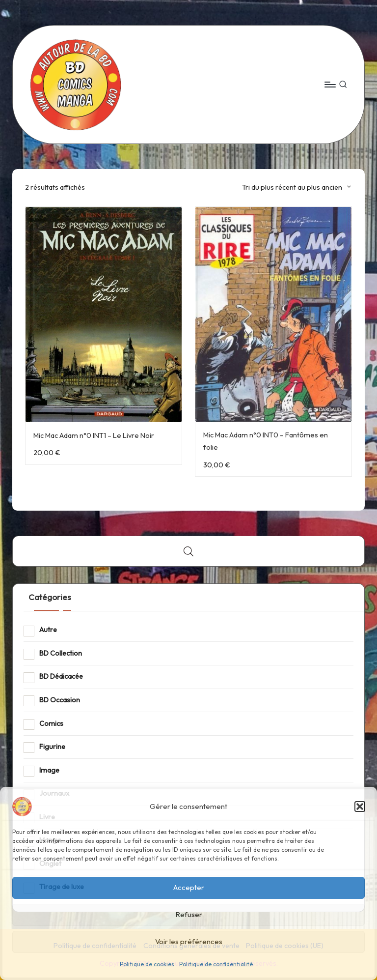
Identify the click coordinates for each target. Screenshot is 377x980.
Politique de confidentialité (216, 964)
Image (49, 770)
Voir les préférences (189, 941)
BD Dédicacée (61, 676)
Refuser (189, 914)
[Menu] (330, 85)
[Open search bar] (188, 551)
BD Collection (61, 653)
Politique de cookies (147, 964)
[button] (360, 807)
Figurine (52, 747)
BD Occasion (60, 700)
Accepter (189, 887)
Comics (51, 723)
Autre (48, 630)
